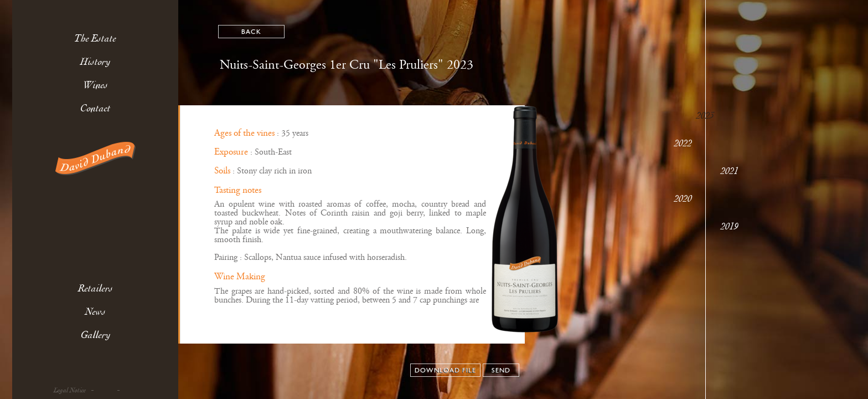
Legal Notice (70, 390)
